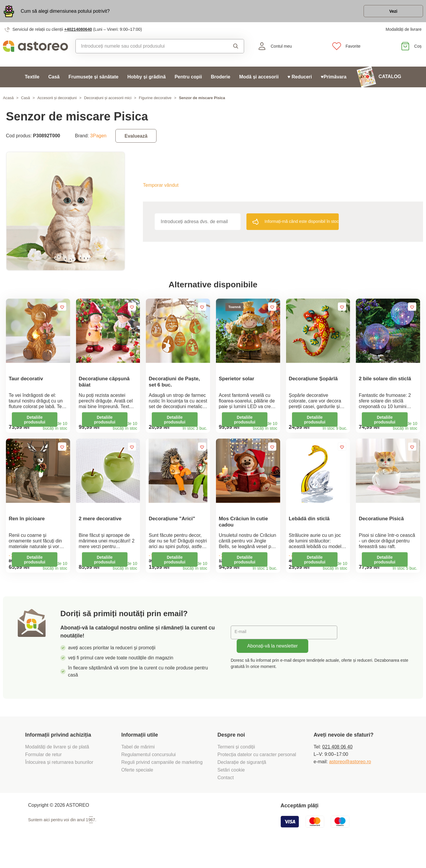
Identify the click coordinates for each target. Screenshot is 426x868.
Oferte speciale (137, 789)
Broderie (221, 80)
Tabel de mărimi (138, 766)
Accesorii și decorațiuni (57, 101)
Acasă (8, 101)
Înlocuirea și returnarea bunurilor (60, 782)
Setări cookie (231, 789)
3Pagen (98, 139)
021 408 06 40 (337, 766)
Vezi (389, 13)
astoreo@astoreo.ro (350, 781)
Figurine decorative (155, 101)
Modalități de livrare (404, 33)
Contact (226, 797)
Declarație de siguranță (242, 782)
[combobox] (147, 49)
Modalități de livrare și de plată (58, 766)
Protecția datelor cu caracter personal (257, 774)
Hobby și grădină (146, 80)
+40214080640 (78, 33)
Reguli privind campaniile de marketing (162, 782)
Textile (32, 80)
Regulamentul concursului (149, 774)
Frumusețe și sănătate (93, 80)
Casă (54, 80)
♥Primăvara (334, 80)
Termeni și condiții (237, 766)
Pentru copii (188, 80)
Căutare (236, 49)
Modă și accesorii (259, 80)
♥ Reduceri (300, 80)
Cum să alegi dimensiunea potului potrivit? (65, 13)
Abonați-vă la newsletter (273, 665)
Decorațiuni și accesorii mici (108, 101)
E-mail (242, 652)
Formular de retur (43, 774)
